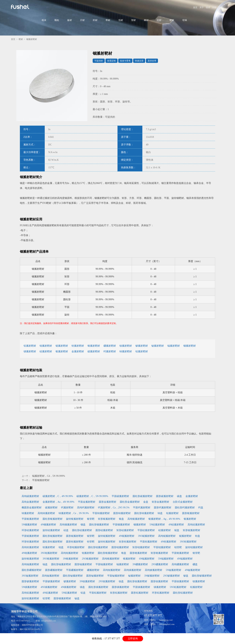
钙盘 (201, 508)
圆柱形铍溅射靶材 (202, 576)
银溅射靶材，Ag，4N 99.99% (164, 519)
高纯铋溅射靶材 (51, 576)
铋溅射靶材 (158, 346)
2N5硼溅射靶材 (160, 564)
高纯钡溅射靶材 (112, 570)
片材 (82, 20)
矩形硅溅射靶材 (125, 530)
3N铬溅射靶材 (71, 559)
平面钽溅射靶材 (149, 542)
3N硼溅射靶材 (140, 564)
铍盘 (186, 576)
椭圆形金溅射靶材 (32, 508)
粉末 (44, 20)
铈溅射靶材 (126, 351)
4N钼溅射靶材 (29, 553)
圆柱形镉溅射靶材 (61, 564)
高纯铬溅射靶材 (111, 559)
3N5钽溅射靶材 (188, 542)
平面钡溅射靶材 (180, 581)
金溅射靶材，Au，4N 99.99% (58, 502)
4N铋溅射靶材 (192, 570)
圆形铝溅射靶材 (140, 593)
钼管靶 (178, 547)
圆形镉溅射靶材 (83, 564)
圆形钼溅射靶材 (120, 547)
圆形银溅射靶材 (191, 513)
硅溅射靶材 (46, 351)
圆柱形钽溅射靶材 (53, 542)
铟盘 (83, 525)
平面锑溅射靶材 (141, 587)
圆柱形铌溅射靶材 (53, 536)
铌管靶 (91, 536)
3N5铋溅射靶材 (30, 576)
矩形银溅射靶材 (107, 519)
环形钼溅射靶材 (76, 547)
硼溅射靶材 (110, 346)
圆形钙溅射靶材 (163, 508)
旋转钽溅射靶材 (107, 542)
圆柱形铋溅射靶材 (73, 576)
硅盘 (66, 530)
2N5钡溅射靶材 (107, 581)
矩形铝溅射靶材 (119, 593)
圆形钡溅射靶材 (159, 581)
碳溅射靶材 (94, 351)
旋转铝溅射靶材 (30, 598)
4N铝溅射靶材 (50, 593)
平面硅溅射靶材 (146, 530)
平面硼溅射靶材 (75, 570)
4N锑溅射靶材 (69, 587)
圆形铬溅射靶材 (138, 553)
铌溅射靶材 (62, 346)
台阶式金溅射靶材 (183, 502)
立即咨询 (133, 639)
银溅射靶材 (62, 351)
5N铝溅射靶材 (69, 593)
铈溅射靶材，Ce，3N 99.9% (74, 513)
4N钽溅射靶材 (169, 542)
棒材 (146, 20)
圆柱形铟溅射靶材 (99, 525)
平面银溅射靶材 (30, 519)
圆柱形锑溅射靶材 (98, 587)
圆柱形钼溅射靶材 (98, 547)
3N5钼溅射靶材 (49, 553)
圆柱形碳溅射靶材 (143, 496)
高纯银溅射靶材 (136, 519)
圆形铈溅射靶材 (122, 513)
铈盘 (160, 513)
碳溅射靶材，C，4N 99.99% (58, 496)
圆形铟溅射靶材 (62, 598)
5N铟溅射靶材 (29, 525)
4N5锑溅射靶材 (49, 587)
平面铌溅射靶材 (30, 536)
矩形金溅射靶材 (160, 502)
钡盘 (121, 581)
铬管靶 (196, 553)
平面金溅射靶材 (87, 502)
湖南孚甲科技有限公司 (32, 625)
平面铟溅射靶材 (41, 480)
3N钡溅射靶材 (87, 581)
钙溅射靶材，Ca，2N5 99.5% (114, 508)
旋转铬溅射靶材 (30, 559)
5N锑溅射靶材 (29, 587)
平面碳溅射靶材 (120, 496)
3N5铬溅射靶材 (51, 559)
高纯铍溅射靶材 (154, 570)
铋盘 (77, 598)
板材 (70, 20)
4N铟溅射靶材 (48, 525)
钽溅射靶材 (78, 346)
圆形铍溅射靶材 (30, 581)
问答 (214, 7)
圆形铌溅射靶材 (75, 536)
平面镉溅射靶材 (104, 564)
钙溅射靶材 (110, 351)
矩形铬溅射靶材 (159, 553)
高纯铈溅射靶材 (46, 513)
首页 (195, 7)
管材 (133, 20)
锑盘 (82, 587)
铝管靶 (46, 598)
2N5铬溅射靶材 (90, 559)
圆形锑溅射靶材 (121, 587)
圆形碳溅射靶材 (165, 496)
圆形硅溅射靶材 (104, 530)
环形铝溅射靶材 (161, 593)
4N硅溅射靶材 (176, 525)
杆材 (95, 20)
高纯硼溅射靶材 (180, 564)
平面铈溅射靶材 (101, 513)
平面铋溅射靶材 (116, 576)
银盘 (121, 519)
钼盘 (61, 547)
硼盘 (195, 564)
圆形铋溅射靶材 (95, 576)
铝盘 (83, 593)
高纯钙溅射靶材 (86, 508)
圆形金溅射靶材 (108, 502)
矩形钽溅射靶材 (128, 542)
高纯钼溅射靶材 (70, 553)
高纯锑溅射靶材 (133, 570)
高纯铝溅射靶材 (30, 593)
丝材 (159, 20)
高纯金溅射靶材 (30, 502)
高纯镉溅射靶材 (30, 564)
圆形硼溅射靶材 (54, 570)
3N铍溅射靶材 (152, 576)
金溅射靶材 (78, 351)
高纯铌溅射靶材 (167, 536)
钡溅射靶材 (126, 346)
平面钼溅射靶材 (162, 547)
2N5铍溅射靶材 (171, 576)
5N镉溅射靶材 (166, 559)
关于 (202, 7)
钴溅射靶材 (142, 351)
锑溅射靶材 (30, 351)
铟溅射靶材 (190, 346)
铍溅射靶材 (142, 346)
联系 (221, 7)
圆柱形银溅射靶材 (53, 519)
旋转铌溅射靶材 (107, 536)
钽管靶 (91, 542)
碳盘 (179, 496)
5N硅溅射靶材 (157, 525)
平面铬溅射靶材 (180, 553)
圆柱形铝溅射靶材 (183, 593)
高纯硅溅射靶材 (196, 525)
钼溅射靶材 (46, 346)
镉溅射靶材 (174, 346)
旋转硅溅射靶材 (51, 530)
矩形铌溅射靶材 (192, 530)
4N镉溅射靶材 (185, 559)
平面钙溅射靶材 (142, 508)
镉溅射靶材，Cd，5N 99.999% (49, 476)
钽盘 (198, 536)
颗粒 (57, 20)
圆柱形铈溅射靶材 (144, 513)
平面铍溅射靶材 (51, 581)
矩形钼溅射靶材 (141, 547)
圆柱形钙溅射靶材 (185, 508)
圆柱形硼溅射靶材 (32, 570)
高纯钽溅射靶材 (30, 547)
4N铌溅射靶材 (127, 536)
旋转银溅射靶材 (75, 519)
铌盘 (177, 530)
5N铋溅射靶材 (173, 570)
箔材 (121, 20)
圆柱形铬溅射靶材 (108, 553)
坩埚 (185, 20)
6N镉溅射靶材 (147, 559)
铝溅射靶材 (30, 346)
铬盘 (124, 553)
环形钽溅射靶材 (30, 542)
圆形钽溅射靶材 (75, 542)
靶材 (172, 20)
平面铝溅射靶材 (98, 593)
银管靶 (91, 519)
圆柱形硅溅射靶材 (82, 530)
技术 (208, 7)
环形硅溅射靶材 (30, 530)
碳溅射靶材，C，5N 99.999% (92, 496)
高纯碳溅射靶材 (30, 496)
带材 (108, 20)
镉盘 (45, 564)
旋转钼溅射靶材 (194, 547)
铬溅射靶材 (94, 346)
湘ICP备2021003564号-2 (31, 629)
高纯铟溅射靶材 (68, 525)
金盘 (146, 502)
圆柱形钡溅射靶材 (137, 581)
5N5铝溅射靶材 (178, 587)
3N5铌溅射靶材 (146, 536)
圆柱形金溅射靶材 (130, 502)
